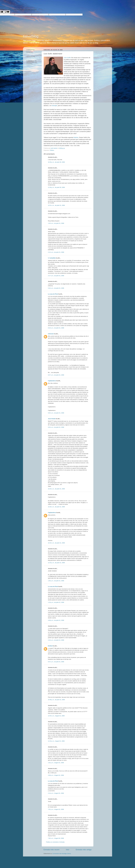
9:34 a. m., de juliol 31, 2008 (56, 427)
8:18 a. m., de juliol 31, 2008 (56, 328)
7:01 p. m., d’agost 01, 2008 (56, 809)
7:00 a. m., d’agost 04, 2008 (56, 838)
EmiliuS (50, 646)
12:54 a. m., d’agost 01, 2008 (56, 716)
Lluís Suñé (67, 58)
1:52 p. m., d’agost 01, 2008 (56, 763)
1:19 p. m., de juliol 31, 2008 (56, 602)
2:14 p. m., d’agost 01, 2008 (56, 793)
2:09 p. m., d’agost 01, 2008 (56, 775)
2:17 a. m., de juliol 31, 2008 (56, 276)
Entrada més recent (51, 850)
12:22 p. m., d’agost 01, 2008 (56, 741)
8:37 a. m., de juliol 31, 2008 (56, 375)
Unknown (51, 334)
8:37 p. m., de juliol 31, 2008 (56, 662)
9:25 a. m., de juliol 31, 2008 (56, 413)
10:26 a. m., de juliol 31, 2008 (56, 507)
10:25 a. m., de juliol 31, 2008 (56, 489)
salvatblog (31, 36)
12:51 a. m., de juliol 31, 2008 (56, 205)
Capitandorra (52, 381)
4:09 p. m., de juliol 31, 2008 (56, 620)
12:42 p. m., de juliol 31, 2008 (56, 563)
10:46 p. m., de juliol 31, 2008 (56, 700)
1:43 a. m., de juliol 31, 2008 (56, 223)
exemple (54, 106)
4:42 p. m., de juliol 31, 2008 (56, 640)
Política (52, 150)
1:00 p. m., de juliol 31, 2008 (56, 581)
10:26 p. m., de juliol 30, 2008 (56, 162)
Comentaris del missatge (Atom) (62, 854)
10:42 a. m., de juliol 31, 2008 (56, 543)
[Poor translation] (7, 12)
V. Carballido (52, 258)
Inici (68, 850)
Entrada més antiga (84, 850)
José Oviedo (52, 419)
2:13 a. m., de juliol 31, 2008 (56, 252)
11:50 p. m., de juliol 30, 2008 (56, 187)
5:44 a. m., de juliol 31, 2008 (56, 288)
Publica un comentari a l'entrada (55, 842)
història (76, 137)
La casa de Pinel (53, 294)
